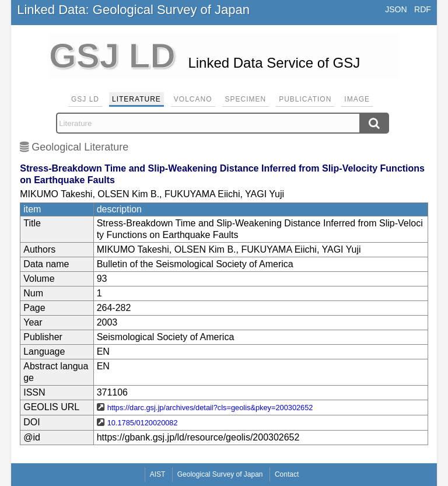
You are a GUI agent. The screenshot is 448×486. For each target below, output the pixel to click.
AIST (158, 474)
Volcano (193, 99)
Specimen (246, 99)
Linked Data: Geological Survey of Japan (133, 10)
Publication (305, 99)
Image (357, 99)
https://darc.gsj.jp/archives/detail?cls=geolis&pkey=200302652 (210, 408)
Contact (287, 474)
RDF (423, 9)
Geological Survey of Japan (220, 474)
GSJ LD (85, 99)
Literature (136, 99)
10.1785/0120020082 (143, 423)
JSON (396, 9)
